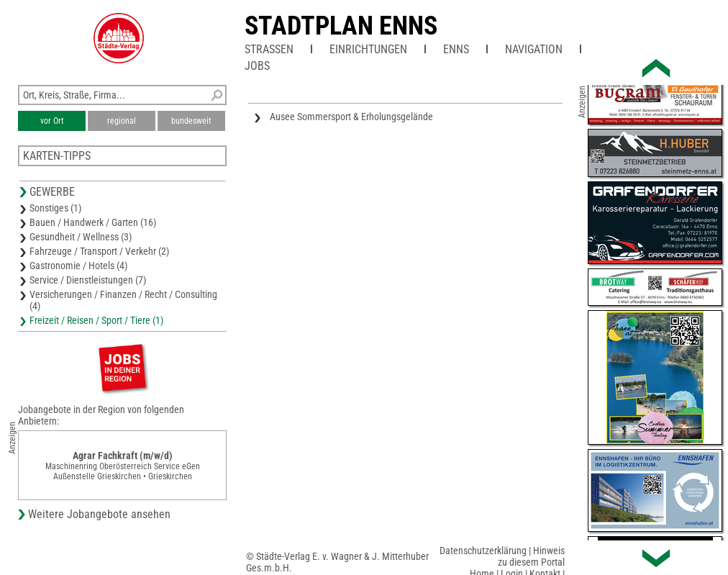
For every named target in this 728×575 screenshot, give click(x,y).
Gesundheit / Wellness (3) (81, 237)
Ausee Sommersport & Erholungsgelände (351, 117)
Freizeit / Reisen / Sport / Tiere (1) (96, 320)
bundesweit (191, 121)
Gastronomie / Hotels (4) (78, 266)
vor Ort (52, 121)
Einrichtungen (368, 49)
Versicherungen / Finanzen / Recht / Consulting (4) (123, 300)
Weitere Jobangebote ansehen (99, 514)
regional (122, 121)
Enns (456, 49)
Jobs (257, 66)
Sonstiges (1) (55, 208)
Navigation (534, 49)
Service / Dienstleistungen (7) (88, 280)
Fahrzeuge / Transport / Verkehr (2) (99, 251)
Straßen (269, 49)
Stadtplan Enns (341, 26)
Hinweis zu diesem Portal (531, 556)
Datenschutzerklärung (483, 551)
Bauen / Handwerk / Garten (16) (93, 222)
